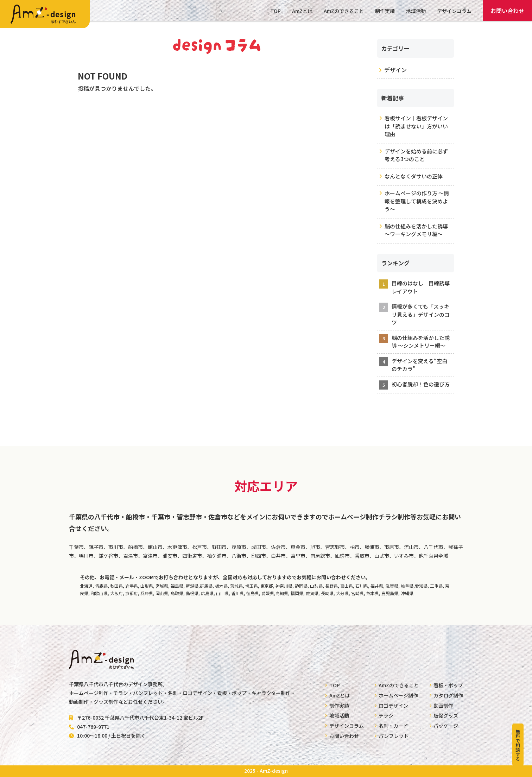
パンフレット (394, 736)
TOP (275, 11)
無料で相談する (518, 745)
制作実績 (385, 11)
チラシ (386, 715)
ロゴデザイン (393, 706)
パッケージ (446, 726)
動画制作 (443, 706)
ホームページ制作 (398, 695)
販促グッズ (446, 715)
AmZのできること (344, 11)
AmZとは (302, 11)
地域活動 (416, 11)
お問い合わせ (507, 11)
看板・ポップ (448, 685)
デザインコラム (454, 11)
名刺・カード (393, 726)
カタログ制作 (448, 695)
